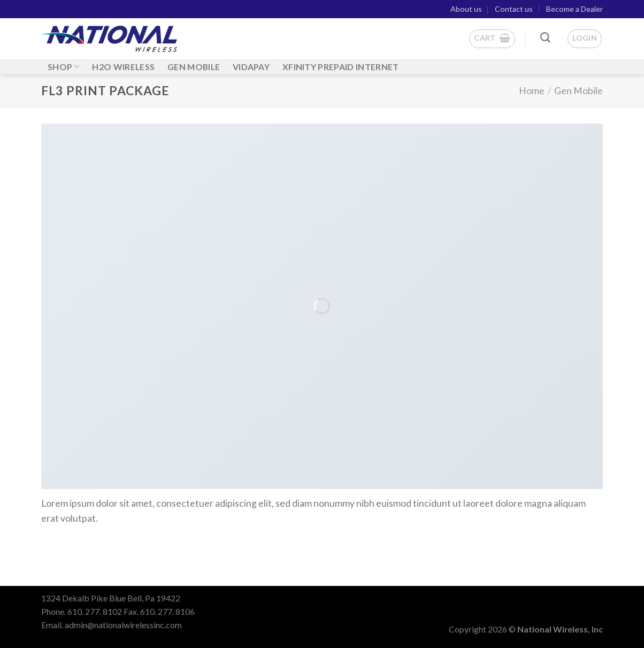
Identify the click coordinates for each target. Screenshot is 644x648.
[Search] (545, 38)
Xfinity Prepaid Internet (341, 67)
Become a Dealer (574, 9)
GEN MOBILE (194, 67)
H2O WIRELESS (123, 67)
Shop (64, 67)
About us (466, 9)
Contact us (514, 9)
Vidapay (251, 67)
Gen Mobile (578, 91)
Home (532, 91)
